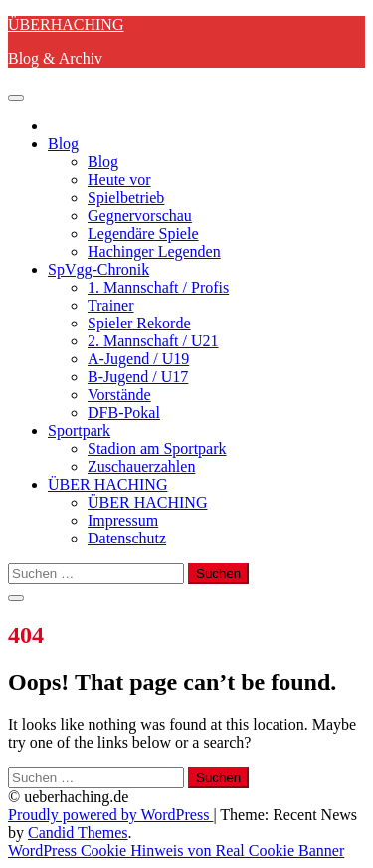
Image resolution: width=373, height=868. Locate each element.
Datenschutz (127, 538)
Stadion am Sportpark (157, 448)
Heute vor (119, 180)
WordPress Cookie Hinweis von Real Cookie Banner (176, 851)
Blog (63, 144)
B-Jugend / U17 (138, 377)
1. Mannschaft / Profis (158, 287)
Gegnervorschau (140, 216)
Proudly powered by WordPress (110, 815)
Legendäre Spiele (143, 233)
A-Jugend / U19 (138, 359)
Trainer (111, 305)
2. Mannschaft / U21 (153, 341)
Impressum (123, 520)
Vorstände (119, 395)
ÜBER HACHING (107, 484)
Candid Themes (78, 833)
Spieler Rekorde (139, 323)
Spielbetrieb (126, 198)
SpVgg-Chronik (98, 269)
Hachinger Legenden (154, 251)
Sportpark (79, 431)
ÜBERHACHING (66, 24)
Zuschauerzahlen (141, 466)
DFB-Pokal (124, 413)
